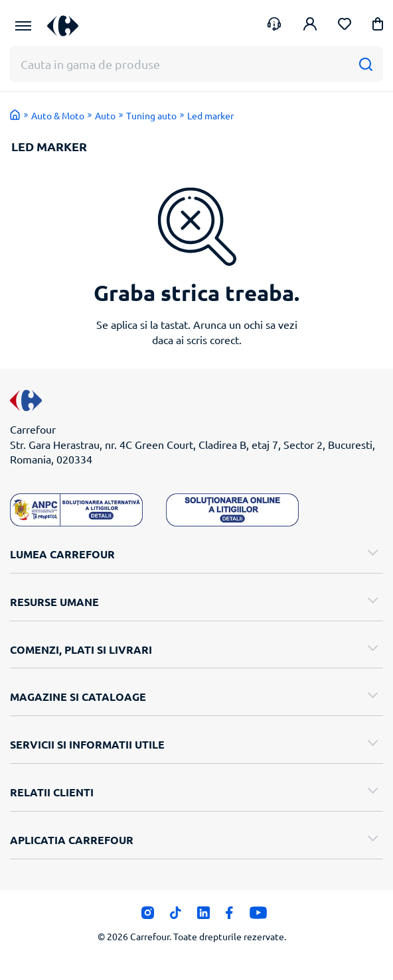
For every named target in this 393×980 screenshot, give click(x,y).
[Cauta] (365, 64)
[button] (378, 26)
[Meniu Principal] (23, 26)
